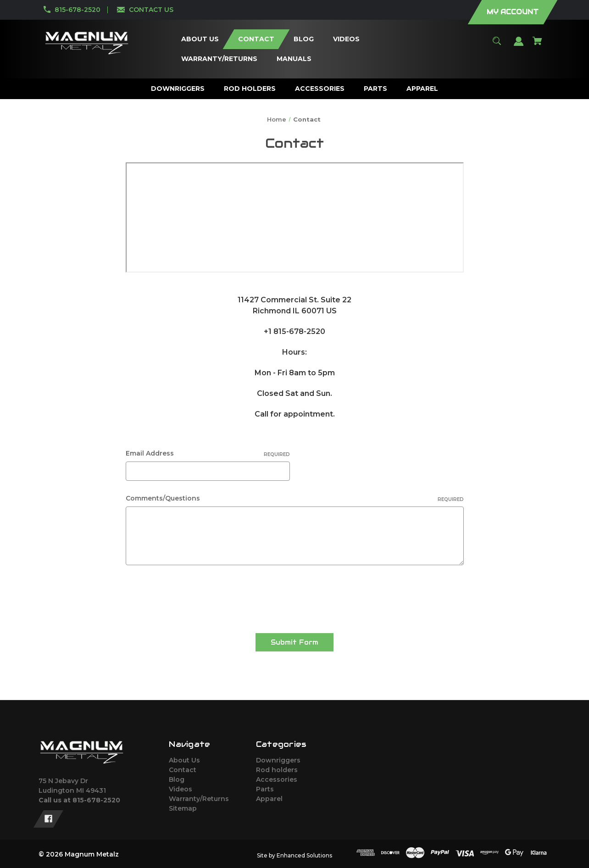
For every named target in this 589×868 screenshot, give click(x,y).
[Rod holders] (250, 89)
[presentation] (195, 596)
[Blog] (303, 39)
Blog (177, 779)
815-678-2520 (78, 10)
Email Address (208, 453)
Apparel (269, 799)
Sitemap (183, 808)
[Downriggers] (178, 89)
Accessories (277, 779)
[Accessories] (320, 89)
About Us (184, 760)
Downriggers (278, 760)
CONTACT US (151, 10)
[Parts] (376, 89)
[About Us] (200, 39)
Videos (181, 789)
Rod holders (277, 770)
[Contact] (256, 39)
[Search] (497, 45)
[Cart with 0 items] (538, 45)
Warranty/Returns (199, 799)
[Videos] (346, 39)
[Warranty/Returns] (219, 59)
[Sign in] (519, 46)
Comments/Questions (295, 498)
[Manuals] (294, 59)
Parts (265, 789)
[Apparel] (422, 89)
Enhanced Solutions (304, 855)
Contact (183, 770)
